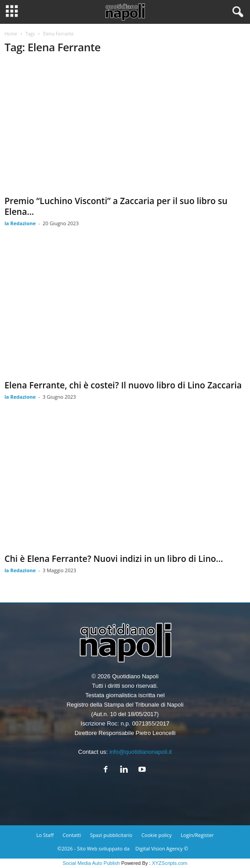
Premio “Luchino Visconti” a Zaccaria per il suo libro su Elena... (116, 206)
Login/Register (197, 835)
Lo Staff (45, 835)
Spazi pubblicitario (111, 835)
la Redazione (20, 223)
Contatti (72, 835)
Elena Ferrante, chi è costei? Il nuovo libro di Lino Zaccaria (123, 385)
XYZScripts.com (170, 863)
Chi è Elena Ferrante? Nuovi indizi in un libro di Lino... (114, 559)
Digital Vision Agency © (162, 848)
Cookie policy (156, 835)
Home (11, 34)
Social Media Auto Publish (91, 863)
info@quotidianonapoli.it (141, 752)
